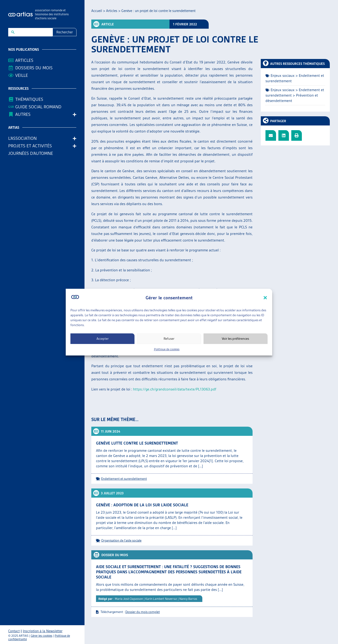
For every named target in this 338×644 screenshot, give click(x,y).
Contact (14, 631)
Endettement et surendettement (124, 479)
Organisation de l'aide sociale (121, 540)
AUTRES (24, 114)
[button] (265, 298)
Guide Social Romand (38, 107)
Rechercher (65, 32)
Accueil (97, 11)
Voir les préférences (235, 339)
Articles (24, 60)
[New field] (33, 32)
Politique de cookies (167, 349)
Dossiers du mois (34, 68)
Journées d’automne (31, 153)
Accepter (103, 339)
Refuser (169, 339)
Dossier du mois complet (143, 612)
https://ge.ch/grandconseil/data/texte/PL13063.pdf (175, 389)
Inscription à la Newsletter (43, 631)
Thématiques (29, 99)
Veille (22, 75)
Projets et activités (31, 146)
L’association (24, 138)
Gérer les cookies (42, 636)
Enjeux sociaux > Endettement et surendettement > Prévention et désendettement (295, 95)
